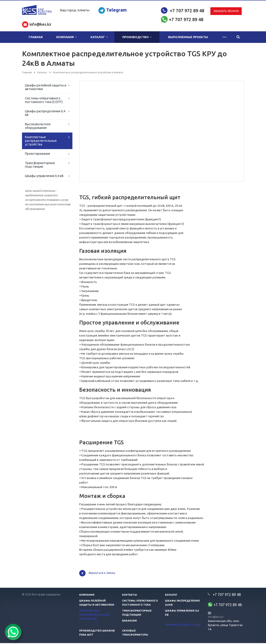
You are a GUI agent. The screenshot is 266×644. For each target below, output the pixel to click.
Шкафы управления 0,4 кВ (44, 176)
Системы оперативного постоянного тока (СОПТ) (44, 100)
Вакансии (129, 622)
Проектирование (38, 154)
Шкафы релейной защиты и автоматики (46, 87)
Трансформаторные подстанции (40, 165)
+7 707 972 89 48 (187, 11)
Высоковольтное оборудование (38, 126)
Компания (66, 37)
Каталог (99, 37)
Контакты (130, 596)
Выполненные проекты (188, 37)
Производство (137, 37)
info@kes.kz (216, 618)
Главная (36, 37)
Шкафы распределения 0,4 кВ (45, 113)
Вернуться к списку (97, 574)
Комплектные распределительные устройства (41, 141)
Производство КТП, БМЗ (183, 626)
